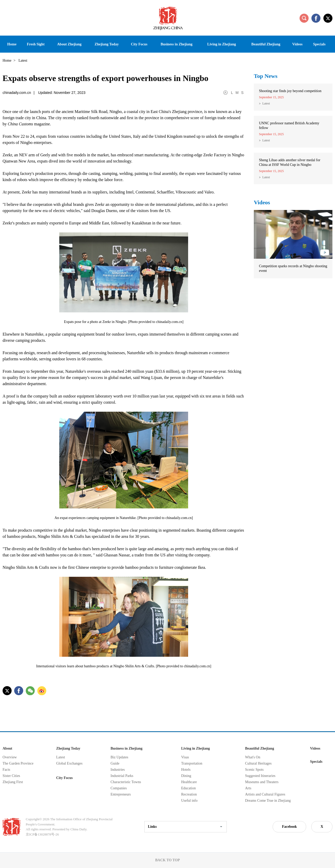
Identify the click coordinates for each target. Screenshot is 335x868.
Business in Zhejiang (127, 748)
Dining (186, 776)
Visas (185, 757)
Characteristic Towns (126, 782)
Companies (119, 788)
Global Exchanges (69, 763)
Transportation (192, 763)
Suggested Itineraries (260, 776)
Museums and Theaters (262, 782)
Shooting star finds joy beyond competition (290, 91)
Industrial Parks (122, 776)
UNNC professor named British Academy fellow (289, 125)
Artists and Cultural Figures (265, 794)
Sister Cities (11, 776)
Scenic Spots (254, 770)
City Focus (64, 778)
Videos (262, 202)
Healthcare (189, 782)
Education (189, 788)
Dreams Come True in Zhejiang (268, 801)
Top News (266, 76)
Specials (316, 762)
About (7, 748)
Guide (115, 763)
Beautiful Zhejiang (259, 748)
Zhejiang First (13, 782)
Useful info (189, 801)
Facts (6, 770)
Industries (118, 770)
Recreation (189, 794)
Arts (248, 788)
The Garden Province (18, 763)
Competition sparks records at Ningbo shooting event (293, 268)
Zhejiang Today (68, 748)
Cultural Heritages (258, 763)
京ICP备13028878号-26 (42, 834)
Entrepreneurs (121, 794)
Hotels (186, 770)
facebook (316, 18)
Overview (10, 757)
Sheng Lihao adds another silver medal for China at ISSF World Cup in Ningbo (290, 162)
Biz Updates (119, 757)
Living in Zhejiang (195, 748)
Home (7, 60)
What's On (253, 757)
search (304, 18)
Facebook (289, 827)
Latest (266, 103)
